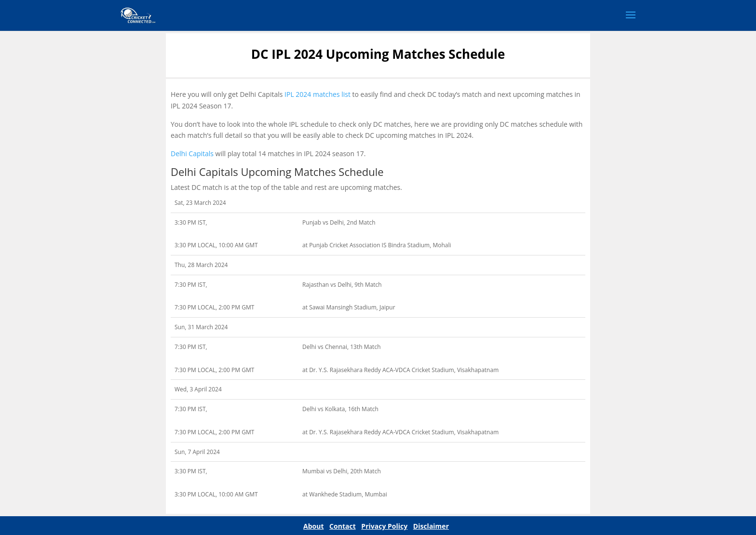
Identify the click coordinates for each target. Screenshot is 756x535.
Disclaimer (431, 526)
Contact (343, 526)
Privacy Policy (384, 526)
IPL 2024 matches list (317, 94)
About (313, 526)
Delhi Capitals (192, 154)
